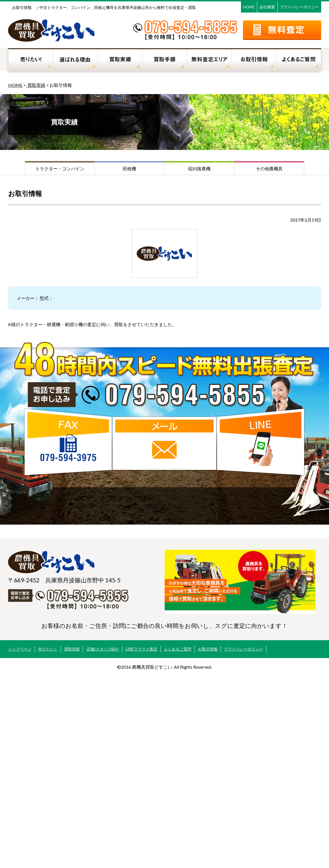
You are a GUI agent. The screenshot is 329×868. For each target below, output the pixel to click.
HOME (249, 7)
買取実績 (36, 85)
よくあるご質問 (177, 649)
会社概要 (267, 7)
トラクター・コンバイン (60, 168)
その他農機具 (269, 168)
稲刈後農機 (199, 168)
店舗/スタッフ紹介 (103, 649)
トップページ (20, 649)
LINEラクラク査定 (141, 649)
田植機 (129, 168)
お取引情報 (208, 649)
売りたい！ (48, 649)
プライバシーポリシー (299, 7)
